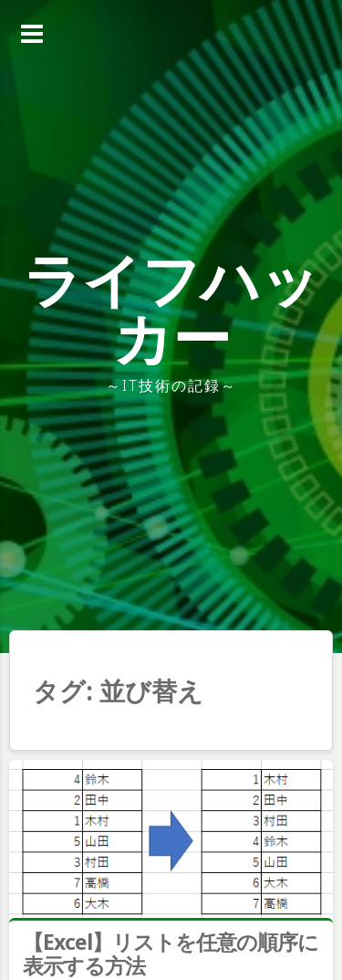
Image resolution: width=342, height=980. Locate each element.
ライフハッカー (171, 308)
